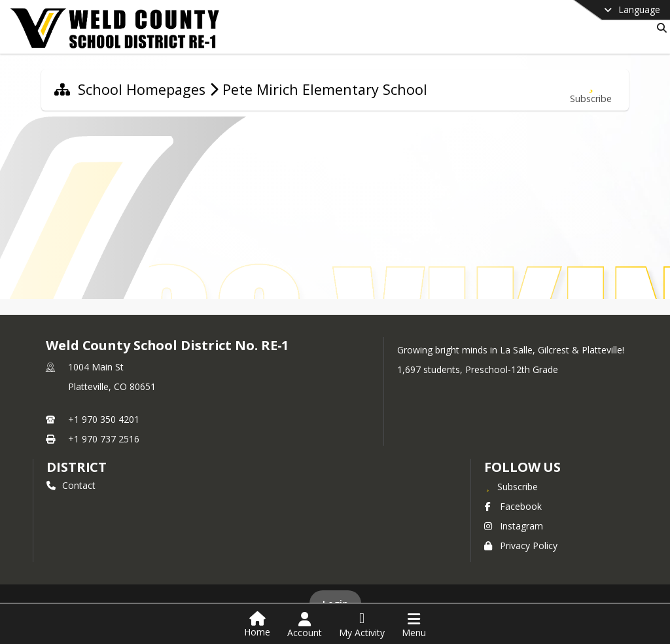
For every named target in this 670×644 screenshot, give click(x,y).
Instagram (514, 526)
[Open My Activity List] (362, 625)
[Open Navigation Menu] (414, 625)
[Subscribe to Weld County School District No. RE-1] (511, 486)
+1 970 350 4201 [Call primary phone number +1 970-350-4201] (104, 419)
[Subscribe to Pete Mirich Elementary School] (591, 90)
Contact (71, 485)
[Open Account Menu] (305, 625)
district (77, 467)
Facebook (513, 506)
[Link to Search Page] (659, 28)
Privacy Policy (521, 546)
